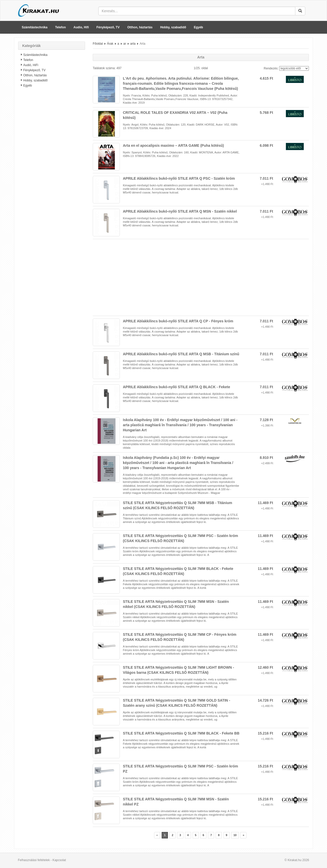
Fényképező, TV (108, 27)
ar (125, 44)
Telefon (61, 27)
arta (133, 44)
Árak (110, 44)
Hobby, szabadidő (173, 27)
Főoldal (98, 44)
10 (235, 835)
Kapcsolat (59, 860)
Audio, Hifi (81, 27)
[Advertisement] (52, 172)
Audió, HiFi (31, 65)
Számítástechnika (35, 27)
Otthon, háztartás (140, 27)
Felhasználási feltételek (34, 860)
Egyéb (198, 27)
